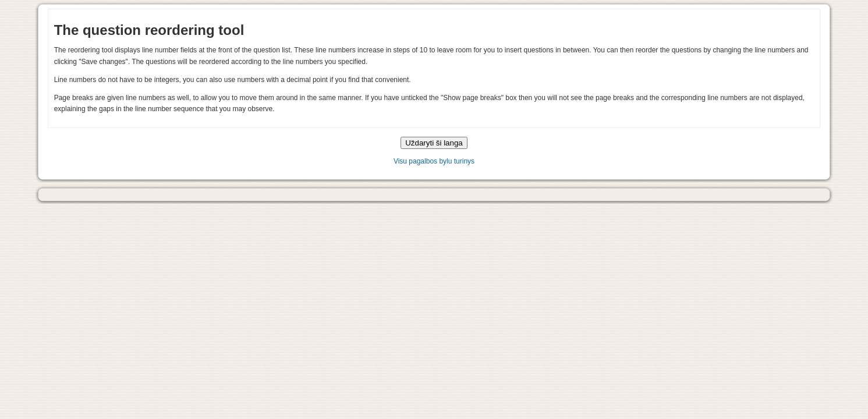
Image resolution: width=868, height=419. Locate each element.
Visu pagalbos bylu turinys (434, 161)
